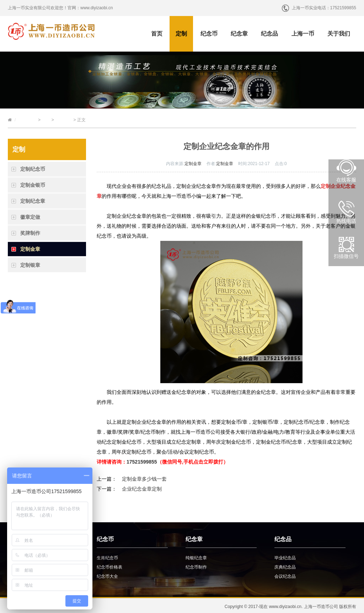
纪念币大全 (107, 576)
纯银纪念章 (196, 558)
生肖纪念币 (107, 558)
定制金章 (64, 120)
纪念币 (209, 34)
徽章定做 (30, 217)
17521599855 (142, 462)
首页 (157, 34)
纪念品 (269, 34)
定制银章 (30, 265)
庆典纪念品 (285, 567)
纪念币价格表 (109, 567)
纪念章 (239, 34)
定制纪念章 (33, 201)
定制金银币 (33, 185)
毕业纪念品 (285, 558)
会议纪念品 (285, 576)
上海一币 (303, 34)
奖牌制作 (30, 233)
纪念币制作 (196, 567)
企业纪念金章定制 (142, 489)
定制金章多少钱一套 (144, 479)
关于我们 (339, 34)
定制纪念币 (33, 169)
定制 (181, 34)
